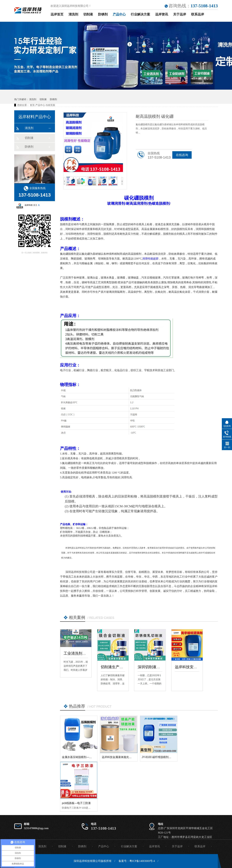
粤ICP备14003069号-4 (142, 861)
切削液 (88, 14)
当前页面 (50, 105)
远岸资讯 (162, 14)
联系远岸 (198, 14)
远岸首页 (57, 14)
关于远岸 (180, 14)
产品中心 (119, 14)
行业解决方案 (140, 14)
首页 (32, 105)
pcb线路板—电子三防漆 (76, 803)
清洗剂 (73, 14)
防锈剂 (103, 14)
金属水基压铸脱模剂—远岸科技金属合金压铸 (89, 757)
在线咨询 (182, 155)
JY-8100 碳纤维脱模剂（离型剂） (162, 757)
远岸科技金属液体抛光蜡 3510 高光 (123, 757)
